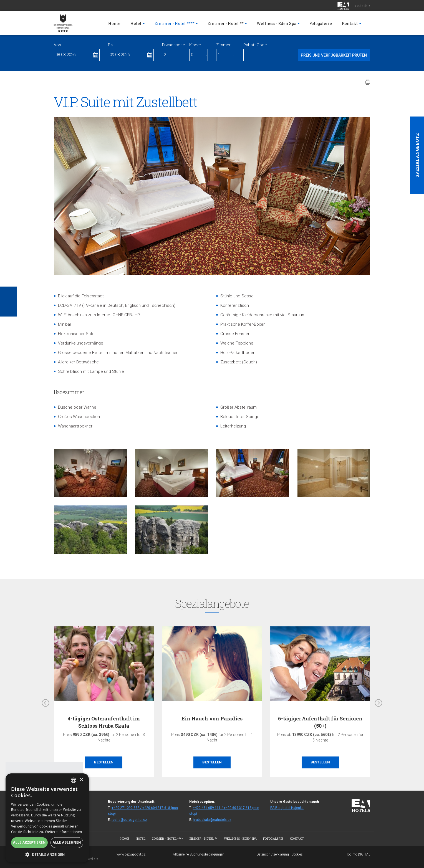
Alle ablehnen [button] (67, 842)
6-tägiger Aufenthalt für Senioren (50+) (320, 722)
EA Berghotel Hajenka (287, 808)
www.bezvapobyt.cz (131, 854)
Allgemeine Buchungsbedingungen (199, 854)
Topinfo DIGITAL (358, 854)
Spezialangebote (417, 155)
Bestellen (104, 762)
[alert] (47, 818)
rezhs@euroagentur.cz (129, 820)
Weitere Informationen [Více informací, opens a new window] (64, 832)
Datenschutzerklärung (273, 854)
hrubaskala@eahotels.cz (212, 820)
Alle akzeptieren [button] (29, 842)
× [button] (81, 780)
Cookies (297, 854)
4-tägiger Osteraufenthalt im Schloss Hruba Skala (104, 722)
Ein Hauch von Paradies (212, 718)
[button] (47, 854)
